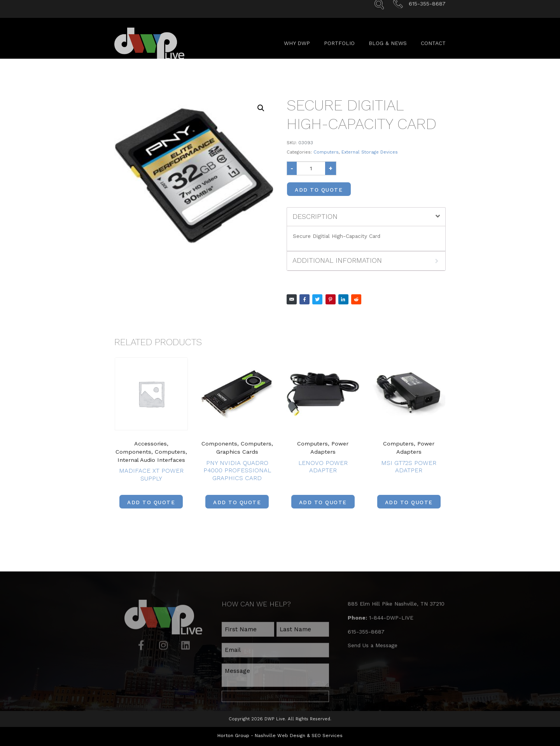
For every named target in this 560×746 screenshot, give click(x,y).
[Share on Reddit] (356, 299)
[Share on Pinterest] (331, 299)
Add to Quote (319, 190)
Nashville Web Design (280, 733)
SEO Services (327, 733)
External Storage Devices (370, 152)
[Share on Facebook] (304, 299)
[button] (261, 108)
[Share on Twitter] (317, 299)
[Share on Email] (292, 299)
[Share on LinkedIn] (343, 299)
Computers (326, 152)
